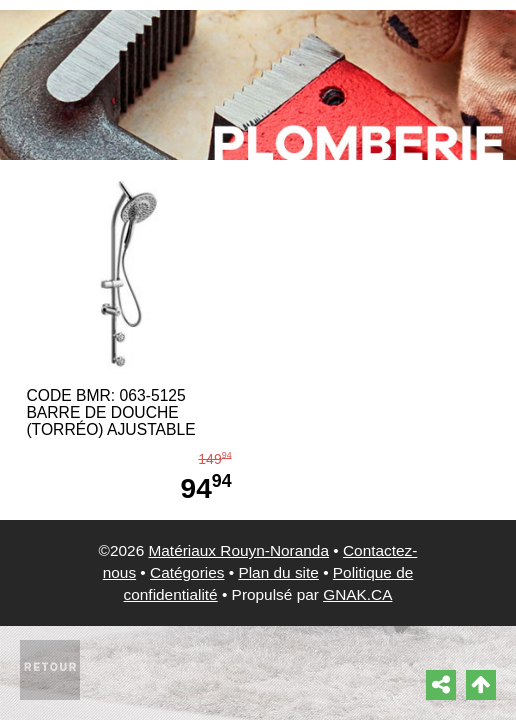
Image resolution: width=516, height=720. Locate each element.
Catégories (187, 572)
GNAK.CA (357, 594)
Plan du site (278, 572)
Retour (51, 667)
